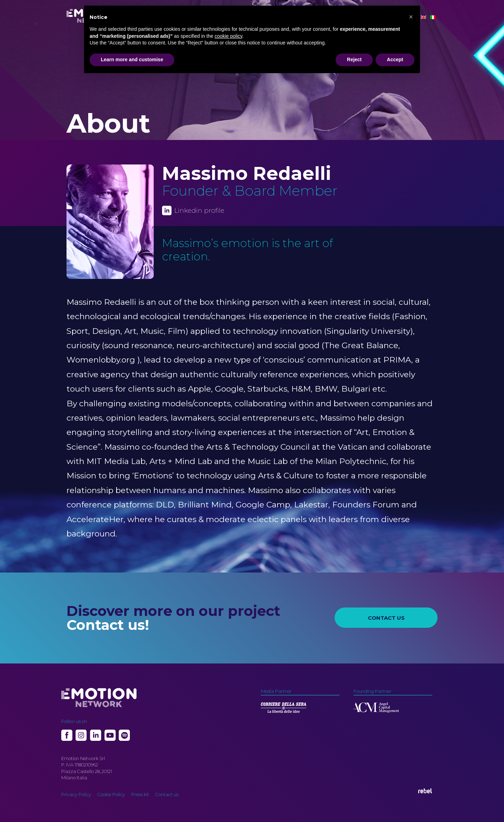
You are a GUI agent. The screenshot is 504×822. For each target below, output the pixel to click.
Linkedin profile (199, 211)
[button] (411, 17)
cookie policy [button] (228, 36)
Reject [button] (354, 59)
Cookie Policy (111, 794)
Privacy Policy (76, 794)
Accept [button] (395, 59)
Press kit (140, 794)
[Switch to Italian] (433, 17)
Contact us (167, 794)
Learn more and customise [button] (132, 59)
